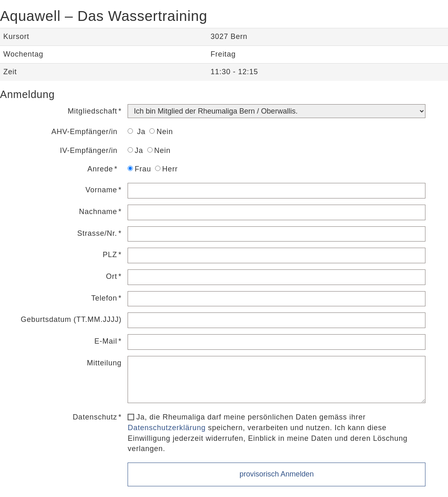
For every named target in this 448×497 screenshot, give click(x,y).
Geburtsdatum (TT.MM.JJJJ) (71, 319)
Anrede (100, 169)
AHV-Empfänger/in (84, 132)
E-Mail (106, 341)
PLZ (110, 255)
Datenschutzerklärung (167, 428)
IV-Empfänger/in (89, 150)
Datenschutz (95, 417)
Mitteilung (104, 363)
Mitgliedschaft (93, 111)
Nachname (98, 212)
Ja (136, 132)
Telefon (104, 298)
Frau (139, 169)
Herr (166, 169)
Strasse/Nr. (97, 233)
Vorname (101, 190)
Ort (111, 276)
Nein (161, 132)
